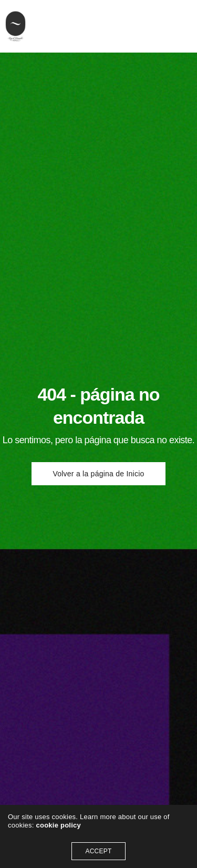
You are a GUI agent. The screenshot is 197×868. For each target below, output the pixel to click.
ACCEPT (98, 851)
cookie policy (58, 825)
